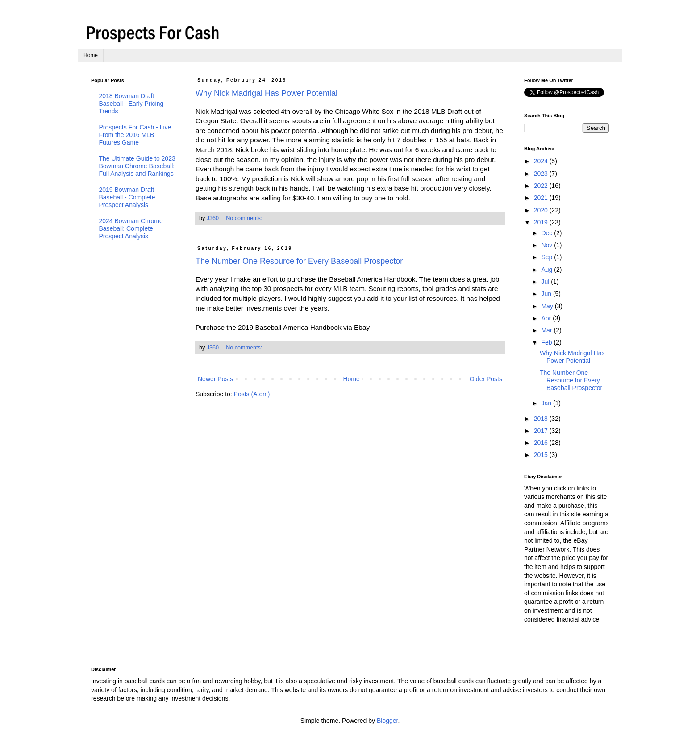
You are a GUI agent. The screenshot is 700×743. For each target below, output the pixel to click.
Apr (547, 318)
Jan (547, 403)
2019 (542, 222)
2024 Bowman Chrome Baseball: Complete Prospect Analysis (131, 228)
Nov (548, 245)
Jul (546, 282)
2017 (542, 431)
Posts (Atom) (252, 394)
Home (91, 55)
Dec (548, 233)
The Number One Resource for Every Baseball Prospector (299, 261)
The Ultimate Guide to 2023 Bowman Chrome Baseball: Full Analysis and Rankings (137, 166)
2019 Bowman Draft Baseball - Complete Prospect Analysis (127, 197)
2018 (542, 419)
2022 (542, 186)
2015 (542, 455)
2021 (542, 198)
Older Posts (486, 379)
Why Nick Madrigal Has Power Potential (267, 93)
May (548, 306)
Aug (548, 270)
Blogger (387, 721)
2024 (542, 161)
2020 (542, 210)
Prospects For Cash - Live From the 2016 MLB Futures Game (135, 135)
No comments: (245, 218)
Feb (547, 342)
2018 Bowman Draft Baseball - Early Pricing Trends (131, 104)
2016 (542, 443)
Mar (547, 330)
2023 (542, 174)
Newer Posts (215, 379)
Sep (548, 257)
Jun (547, 294)
